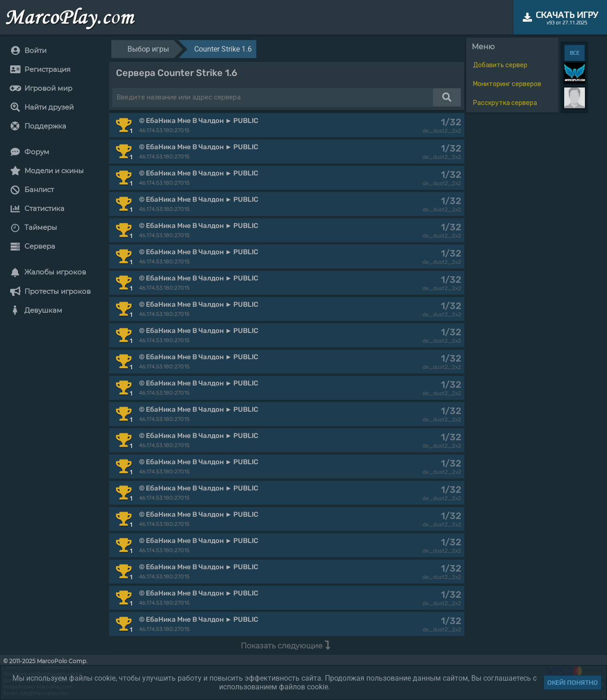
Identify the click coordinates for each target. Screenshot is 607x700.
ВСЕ (575, 53)
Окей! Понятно (572, 682)
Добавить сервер (500, 65)
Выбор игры (148, 49)
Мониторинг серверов (507, 84)
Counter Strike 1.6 (223, 49)
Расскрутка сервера (505, 103)
